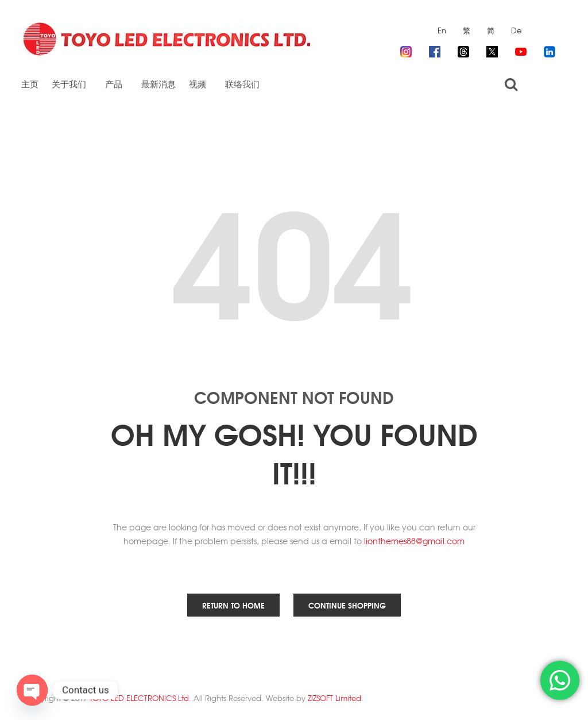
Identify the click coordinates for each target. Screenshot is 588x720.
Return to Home (233, 605)
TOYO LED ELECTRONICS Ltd (139, 698)
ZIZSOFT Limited (334, 698)
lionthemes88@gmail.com (414, 541)
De (516, 30)
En (442, 30)
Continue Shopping (347, 605)
